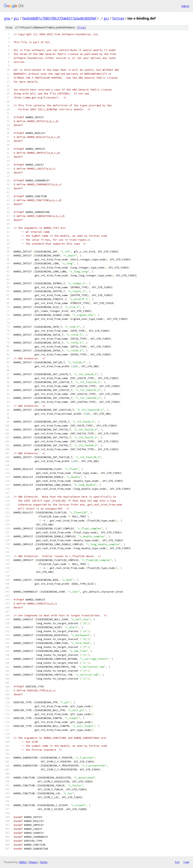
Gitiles (23, 862)
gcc (16, 18)
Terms (44, 862)
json (186, 862)
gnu (7, 18)
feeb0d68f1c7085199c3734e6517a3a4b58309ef (59, 18)
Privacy (33, 862)
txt (177, 862)
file (81, 28)
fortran (118, 18)
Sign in (185, 6)
